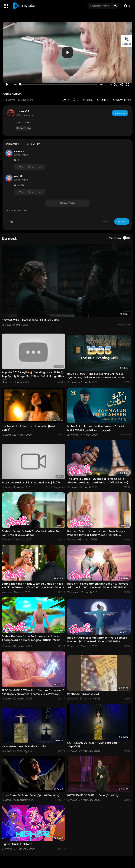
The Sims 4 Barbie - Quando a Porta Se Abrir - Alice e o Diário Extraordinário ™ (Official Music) (98, 481)
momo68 (23, 111)
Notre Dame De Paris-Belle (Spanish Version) (30, 795)
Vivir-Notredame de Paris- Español (24, 746)
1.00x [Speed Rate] (110, 85)
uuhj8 (18, 176)
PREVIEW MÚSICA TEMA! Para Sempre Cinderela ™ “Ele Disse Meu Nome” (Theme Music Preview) (33, 692)
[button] (127, 6)
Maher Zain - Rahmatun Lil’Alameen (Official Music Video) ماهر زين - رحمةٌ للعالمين (96, 428)
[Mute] (121, 84)
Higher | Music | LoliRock (17, 844)
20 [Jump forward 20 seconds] (116, 85)
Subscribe (120, 113)
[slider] (59, 84)
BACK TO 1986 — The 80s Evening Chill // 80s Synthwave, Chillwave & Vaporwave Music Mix (96, 376)
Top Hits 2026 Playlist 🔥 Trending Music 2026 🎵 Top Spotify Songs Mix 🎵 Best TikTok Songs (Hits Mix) (33, 376)
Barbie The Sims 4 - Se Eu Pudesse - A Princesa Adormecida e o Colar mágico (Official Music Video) (32, 640)
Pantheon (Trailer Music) (83, 694)
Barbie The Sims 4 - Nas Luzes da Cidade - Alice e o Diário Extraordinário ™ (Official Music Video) (33, 586)
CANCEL (106, 221)
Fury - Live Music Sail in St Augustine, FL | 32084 (31, 483)
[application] (67, 52)
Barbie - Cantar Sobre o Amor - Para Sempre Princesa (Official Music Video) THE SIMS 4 (96, 533)
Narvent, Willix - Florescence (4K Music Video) (31, 320)
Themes (127, 41)
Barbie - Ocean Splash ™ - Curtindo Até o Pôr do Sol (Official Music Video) (33, 533)
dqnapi (19, 151)
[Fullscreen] (127, 84)
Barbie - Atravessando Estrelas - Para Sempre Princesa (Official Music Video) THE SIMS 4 (97, 640)
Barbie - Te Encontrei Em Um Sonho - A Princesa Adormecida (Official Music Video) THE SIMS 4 (98, 586)
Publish (122, 221)
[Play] (7, 84)
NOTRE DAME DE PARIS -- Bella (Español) (93, 795)
